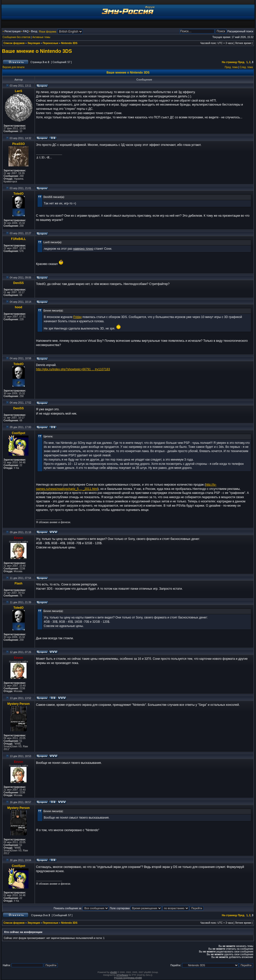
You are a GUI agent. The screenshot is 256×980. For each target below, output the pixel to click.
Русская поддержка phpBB (128, 978)
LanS (18, 91)
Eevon (18, 538)
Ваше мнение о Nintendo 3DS (37, 51)
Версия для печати (13, 67)
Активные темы (41, 37)
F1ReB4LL (18, 239)
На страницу (229, 62)
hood (18, 307)
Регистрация (12, 31)
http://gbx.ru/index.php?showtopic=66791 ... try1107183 (73, 369)
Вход (34, 31)
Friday (77, 317)
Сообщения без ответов (16, 37)
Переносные (50, 43)
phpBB (113, 972)
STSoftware (122, 975)
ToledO (18, 194)
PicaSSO (18, 144)
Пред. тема (231, 67)
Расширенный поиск (240, 31)
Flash (18, 583)
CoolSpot (18, 433)
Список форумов (14, 43)
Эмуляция (34, 43)
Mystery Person (18, 704)
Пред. (241, 62)
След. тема (246, 67)
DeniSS (18, 283)
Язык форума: (48, 32)
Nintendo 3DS (69, 43)
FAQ (26, 31)
